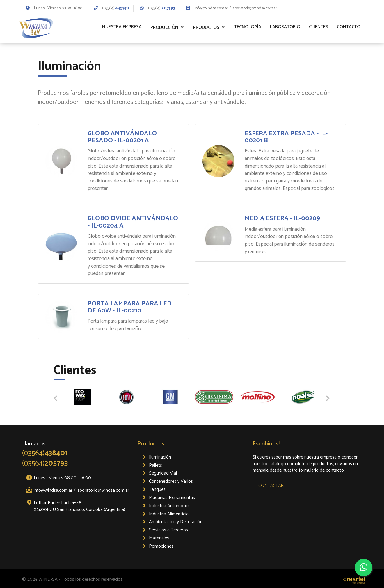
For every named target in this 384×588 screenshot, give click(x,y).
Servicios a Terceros (168, 530)
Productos (206, 27)
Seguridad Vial (163, 473)
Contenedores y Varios (171, 481)
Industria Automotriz (169, 506)
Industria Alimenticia (169, 514)
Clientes (319, 27)
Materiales (159, 538)
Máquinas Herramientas (172, 498)
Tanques (157, 490)
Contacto (349, 27)
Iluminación (160, 457)
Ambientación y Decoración (176, 522)
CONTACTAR (271, 486)
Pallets (155, 465)
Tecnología (248, 27)
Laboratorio (285, 27)
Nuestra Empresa (122, 27)
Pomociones (161, 546)
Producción (164, 27)
